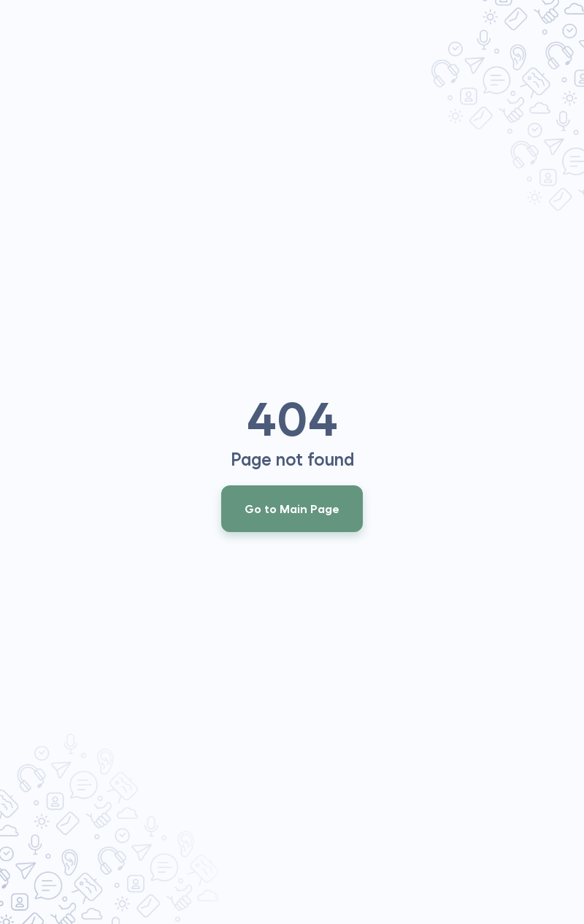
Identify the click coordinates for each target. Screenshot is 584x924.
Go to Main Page (292, 509)
